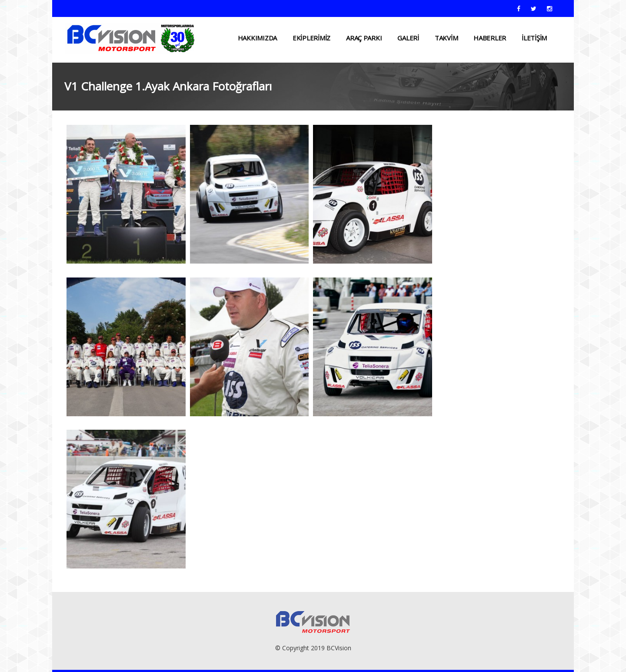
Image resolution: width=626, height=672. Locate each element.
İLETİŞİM (534, 38)
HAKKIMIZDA (257, 38)
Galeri (408, 38)
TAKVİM (446, 38)
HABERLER (490, 38)
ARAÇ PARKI (364, 38)
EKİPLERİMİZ (311, 38)
